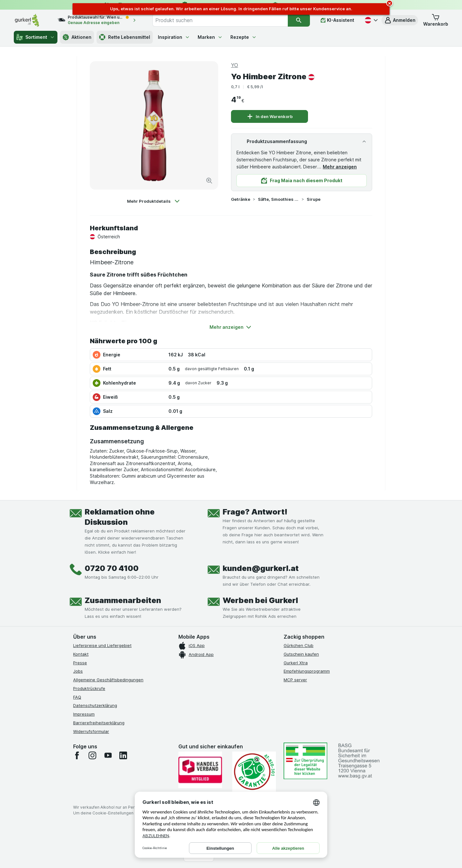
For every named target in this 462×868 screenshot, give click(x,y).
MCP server (295, 680)
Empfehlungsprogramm (307, 671)
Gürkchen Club (299, 645)
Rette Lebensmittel (125, 37)
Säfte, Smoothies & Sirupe (278, 199)
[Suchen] (299, 20)
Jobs (78, 671)
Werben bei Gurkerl (260, 600)
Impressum (84, 714)
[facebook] (77, 755)
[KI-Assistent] (337, 20)
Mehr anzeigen (340, 167)
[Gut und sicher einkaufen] (254, 772)
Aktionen (77, 37)
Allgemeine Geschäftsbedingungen (108, 680)
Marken (210, 37)
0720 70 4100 (112, 568)
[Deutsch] (371, 20)
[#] (305, 761)
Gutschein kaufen (301, 654)
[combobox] (220, 20)
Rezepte (244, 37)
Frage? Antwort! (255, 512)
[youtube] (108, 755)
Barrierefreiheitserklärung (99, 723)
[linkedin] (123, 755)
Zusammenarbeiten (123, 600)
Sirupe (314, 199)
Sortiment (36, 37)
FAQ (77, 697)
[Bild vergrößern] (209, 181)
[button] (400, 20)
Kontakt (81, 654)
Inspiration (174, 37)
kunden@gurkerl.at (261, 568)
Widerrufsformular (91, 731)
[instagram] (92, 755)
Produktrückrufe (89, 688)
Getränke (241, 199)
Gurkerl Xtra (296, 663)
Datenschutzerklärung (95, 705)
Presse (80, 663)
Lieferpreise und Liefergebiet (102, 645)
